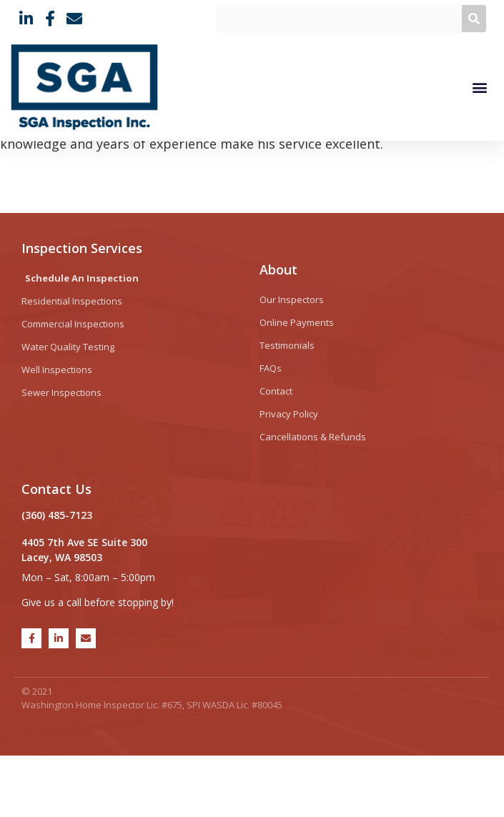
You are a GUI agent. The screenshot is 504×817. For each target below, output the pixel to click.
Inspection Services (82, 310)
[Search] (474, 19)
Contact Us (56, 551)
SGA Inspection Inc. (95, 753)
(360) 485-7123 (57, 577)
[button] (479, 87)
